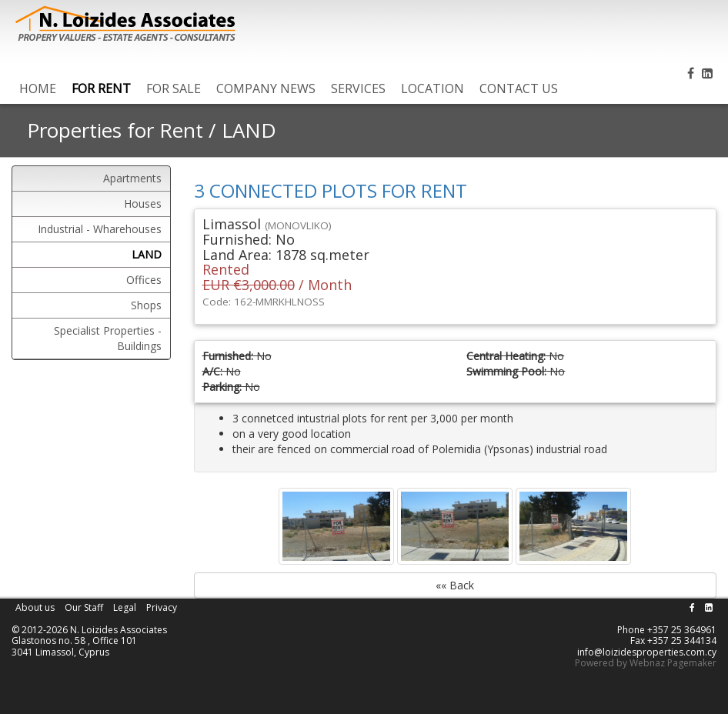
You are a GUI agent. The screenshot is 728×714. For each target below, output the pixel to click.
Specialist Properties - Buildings (108, 338)
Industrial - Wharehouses (100, 229)
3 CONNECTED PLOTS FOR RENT (331, 190)
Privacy (162, 607)
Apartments (132, 178)
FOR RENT (101, 88)
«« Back (455, 585)
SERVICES (358, 88)
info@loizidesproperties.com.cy (647, 652)
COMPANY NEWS (266, 88)
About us (35, 607)
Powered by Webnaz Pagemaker (646, 663)
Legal (125, 607)
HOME (38, 88)
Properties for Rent (115, 130)
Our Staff (84, 607)
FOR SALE (174, 88)
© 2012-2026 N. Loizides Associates (89, 630)
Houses (143, 204)
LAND (249, 130)
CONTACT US (519, 88)
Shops (146, 305)
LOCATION (432, 88)
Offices (144, 280)
